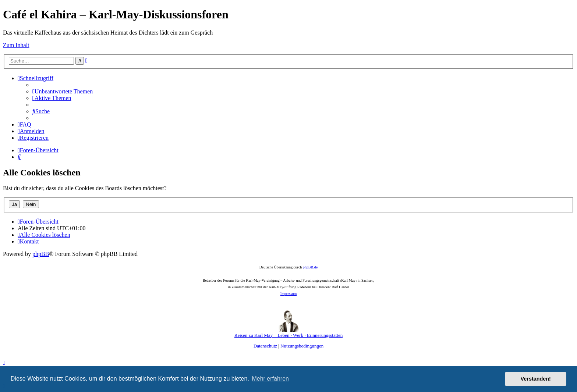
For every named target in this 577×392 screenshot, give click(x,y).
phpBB (41, 254)
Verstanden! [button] (536, 379)
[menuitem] (63, 91)
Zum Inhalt (16, 45)
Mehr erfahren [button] (270, 379)
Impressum (288, 294)
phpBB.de (310, 267)
